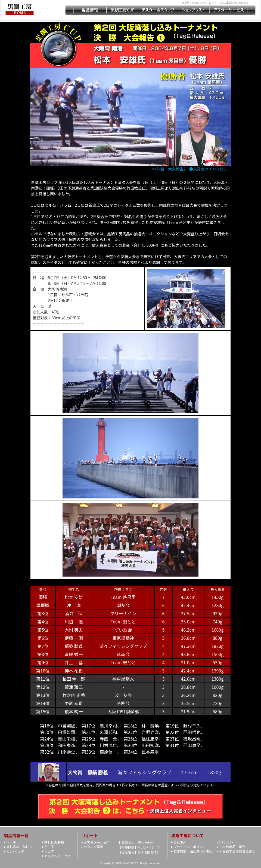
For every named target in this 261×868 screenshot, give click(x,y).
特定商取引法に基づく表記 (193, 851)
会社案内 (180, 842)
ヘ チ (11, 842)
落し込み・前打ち (19, 847)
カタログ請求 (94, 847)
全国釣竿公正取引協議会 (237, 851)
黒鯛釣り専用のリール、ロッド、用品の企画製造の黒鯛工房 (215, 3)
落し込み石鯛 (54, 842)
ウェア (49, 851)
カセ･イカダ (15, 851)
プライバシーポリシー (190, 847)
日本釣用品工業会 (232, 847)
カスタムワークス (57, 856)
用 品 (49, 847)
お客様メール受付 (97, 842)
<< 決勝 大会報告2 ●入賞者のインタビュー (191, 169)
